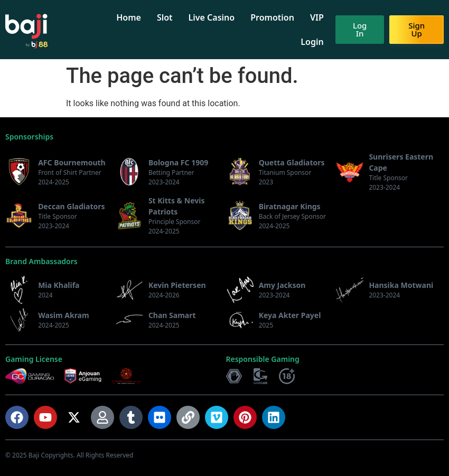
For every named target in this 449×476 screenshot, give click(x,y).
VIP (322, 17)
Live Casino (217, 17)
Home (134, 17)
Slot (170, 17)
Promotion (278, 17)
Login (317, 42)
